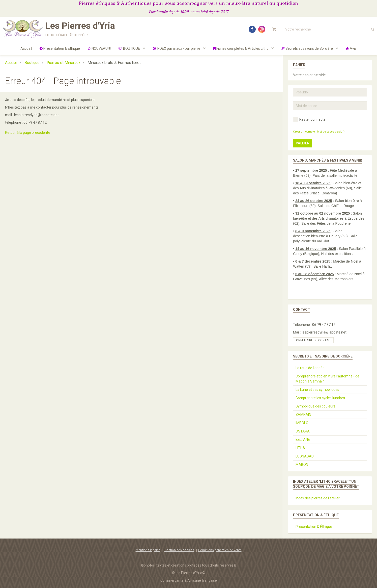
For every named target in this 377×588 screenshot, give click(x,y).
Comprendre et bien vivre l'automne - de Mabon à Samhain (327, 379)
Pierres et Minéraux (64, 63)
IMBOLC (302, 423)
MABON (302, 465)
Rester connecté (309, 119)
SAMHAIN (303, 415)
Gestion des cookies (179, 550)
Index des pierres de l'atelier (318, 498)
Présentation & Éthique (60, 48)
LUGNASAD (305, 456)
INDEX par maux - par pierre (177, 48)
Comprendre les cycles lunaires (320, 398)
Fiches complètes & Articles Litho (241, 48)
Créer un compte (304, 132)
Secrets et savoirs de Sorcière (308, 48)
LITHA (300, 448)
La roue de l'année (310, 368)
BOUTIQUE (129, 48)
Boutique (32, 63)
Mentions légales (148, 550)
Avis (351, 48)
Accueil (26, 48)
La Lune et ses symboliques (317, 390)
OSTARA (303, 431)
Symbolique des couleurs (315, 406)
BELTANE (303, 440)
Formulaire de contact (313, 340)
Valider (303, 143)
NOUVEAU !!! (99, 48)
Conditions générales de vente (220, 550)
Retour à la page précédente (28, 133)
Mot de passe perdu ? (331, 132)
